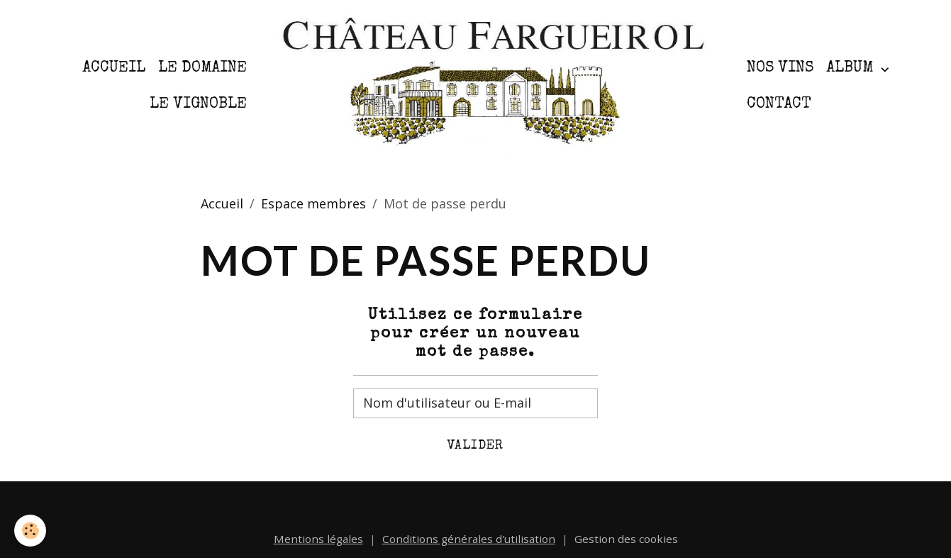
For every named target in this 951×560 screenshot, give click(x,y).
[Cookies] (30, 531)
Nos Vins (780, 68)
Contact (779, 105)
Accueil (114, 68)
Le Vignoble (198, 105)
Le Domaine (202, 68)
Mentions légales (318, 539)
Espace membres (313, 203)
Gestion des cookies (626, 539)
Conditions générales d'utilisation (469, 539)
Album (852, 68)
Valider (475, 446)
